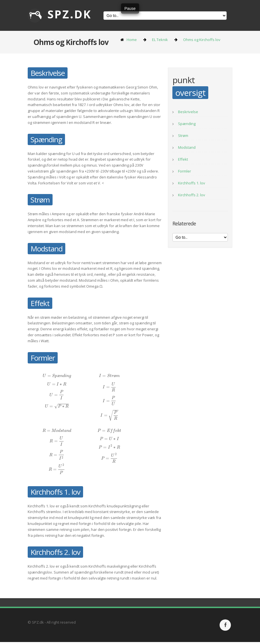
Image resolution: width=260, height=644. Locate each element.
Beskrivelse (188, 112)
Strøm (183, 135)
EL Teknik (160, 40)
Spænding (187, 124)
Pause (130, 8)
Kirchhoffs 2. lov (192, 195)
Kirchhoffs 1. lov (192, 183)
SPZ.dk (60, 14)
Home (132, 40)
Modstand (187, 147)
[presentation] (57, 376)
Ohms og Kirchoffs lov (202, 40)
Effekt (183, 159)
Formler (185, 171)
